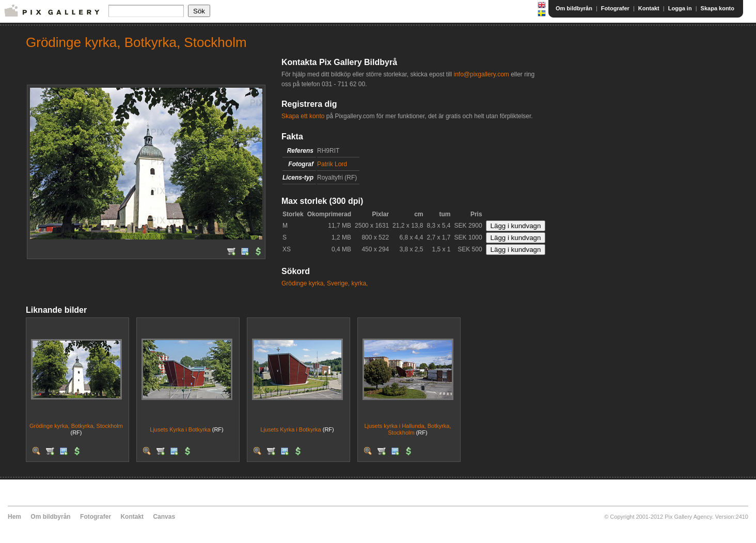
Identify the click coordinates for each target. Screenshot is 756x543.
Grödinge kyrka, (303, 283)
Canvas (164, 517)
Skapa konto (718, 8)
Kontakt (649, 8)
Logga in (680, 8)
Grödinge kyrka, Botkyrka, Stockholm (76, 426)
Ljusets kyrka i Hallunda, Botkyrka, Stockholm (407, 429)
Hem (14, 517)
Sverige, (338, 283)
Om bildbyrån (574, 8)
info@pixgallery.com (481, 74)
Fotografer (615, 8)
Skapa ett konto (303, 116)
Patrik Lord (332, 164)
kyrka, (359, 283)
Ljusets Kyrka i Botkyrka (180, 429)
